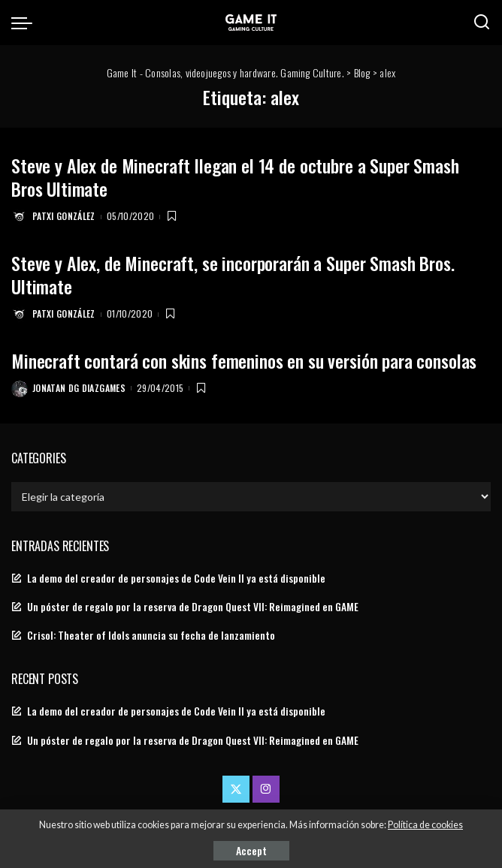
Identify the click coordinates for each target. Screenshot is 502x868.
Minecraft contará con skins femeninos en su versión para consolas (244, 360)
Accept (251, 850)
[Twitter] (236, 789)
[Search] (482, 23)
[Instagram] (266, 789)
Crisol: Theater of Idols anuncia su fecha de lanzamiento (151, 635)
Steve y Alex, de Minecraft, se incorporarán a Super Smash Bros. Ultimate (233, 274)
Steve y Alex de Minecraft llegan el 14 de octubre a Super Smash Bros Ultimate (235, 177)
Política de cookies (425, 825)
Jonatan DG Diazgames (79, 388)
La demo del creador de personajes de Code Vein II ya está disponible (176, 578)
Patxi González (64, 216)
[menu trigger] (26, 23)
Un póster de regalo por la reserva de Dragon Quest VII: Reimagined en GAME (193, 607)
